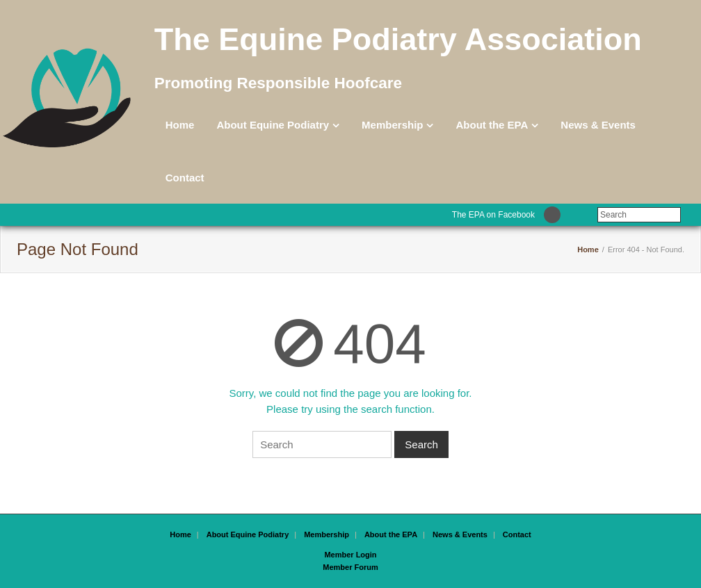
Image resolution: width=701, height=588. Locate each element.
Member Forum (350, 567)
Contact (185, 178)
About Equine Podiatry (273, 125)
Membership (392, 125)
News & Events (598, 125)
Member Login (350, 555)
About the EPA (492, 125)
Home (180, 125)
